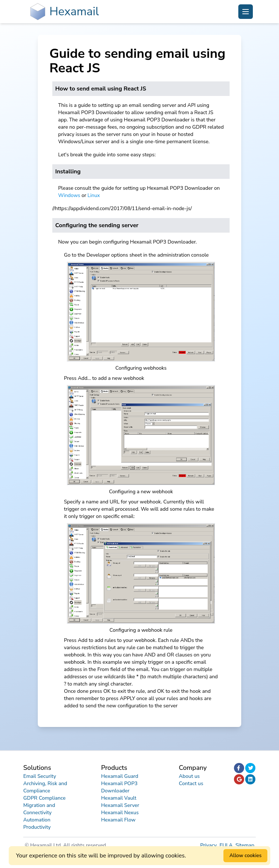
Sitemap (245, 845)
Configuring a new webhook (141, 492)
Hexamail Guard (120, 776)
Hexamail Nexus (120, 813)
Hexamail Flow (118, 820)
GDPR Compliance (45, 798)
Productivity (37, 827)
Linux (94, 195)
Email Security (40, 776)
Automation (37, 820)
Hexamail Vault (119, 798)
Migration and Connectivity (39, 809)
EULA (227, 845)
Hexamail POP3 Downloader (119, 787)
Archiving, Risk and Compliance (45, 787)
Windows (69, 195)
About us (189, 776)
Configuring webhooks (141, 368)
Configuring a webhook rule (141, 630)
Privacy (209, 845)
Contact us (191, 783)
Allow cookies (245, 855)
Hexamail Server (120, 805)
